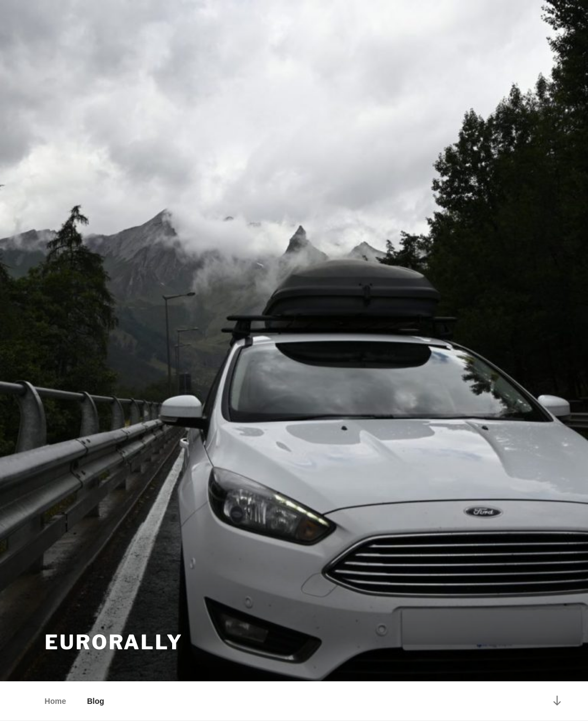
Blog (96, 701)
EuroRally (114, 642)
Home (55, 701)
